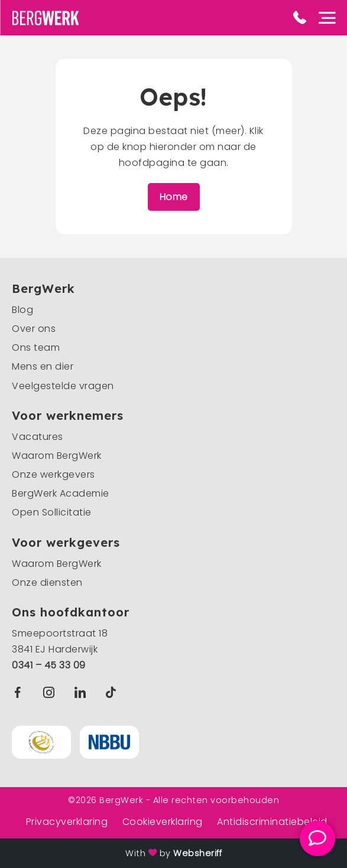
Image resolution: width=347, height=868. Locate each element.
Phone (300, 18)
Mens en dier (43, 366)
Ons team (36, 347)
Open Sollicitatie (52, 512)
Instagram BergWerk (52, 692)
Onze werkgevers (53, 474)
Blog (22, 310)
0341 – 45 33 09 (49, 665)
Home (174, 197)
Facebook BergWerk (20, 692)
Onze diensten (47, 583)
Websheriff (197, 853)
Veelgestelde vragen (63, 386)
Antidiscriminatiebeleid (272, 822)
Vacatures (38, 437)
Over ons (34, 329)
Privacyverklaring (67, 822)
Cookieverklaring (163, 822)
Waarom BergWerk (57, 456)
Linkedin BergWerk (83, 692)
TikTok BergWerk (113, 692)
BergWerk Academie (61, 493)
